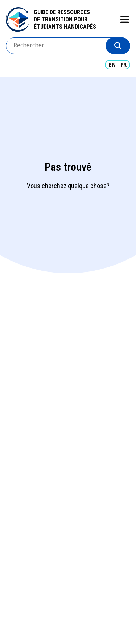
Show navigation (124, 19)
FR (124, 65)
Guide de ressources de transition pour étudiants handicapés (65, 19)
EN (112, 65)
